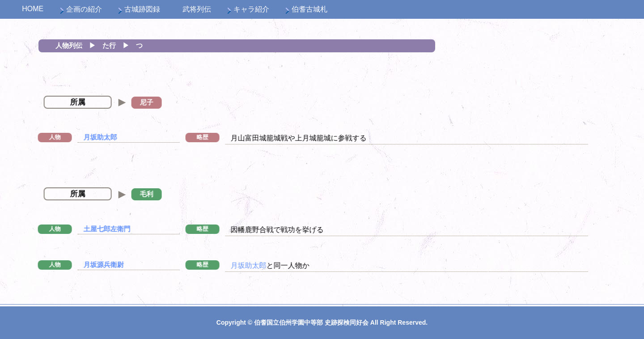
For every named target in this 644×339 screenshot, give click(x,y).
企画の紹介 (84, 9)
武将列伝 (197, 9)
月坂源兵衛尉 (94, 265)
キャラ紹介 (251, 9)
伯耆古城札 (309, 9)
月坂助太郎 (91, 137)
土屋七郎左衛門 (98, 229)
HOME (33, 9)
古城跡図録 (142, 9)
